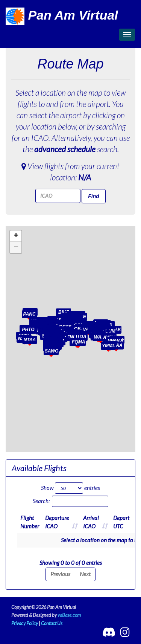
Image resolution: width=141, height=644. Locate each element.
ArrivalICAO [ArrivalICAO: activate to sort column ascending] (91, 522)
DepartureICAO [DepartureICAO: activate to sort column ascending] (57, 522)
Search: (70, 501)
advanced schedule (65, 149)
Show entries (70, 488)
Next (85, 574)
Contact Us (52, 623)
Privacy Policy (25, 623)
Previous (60, 574)
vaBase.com (69, 615)
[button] (84, 328)
